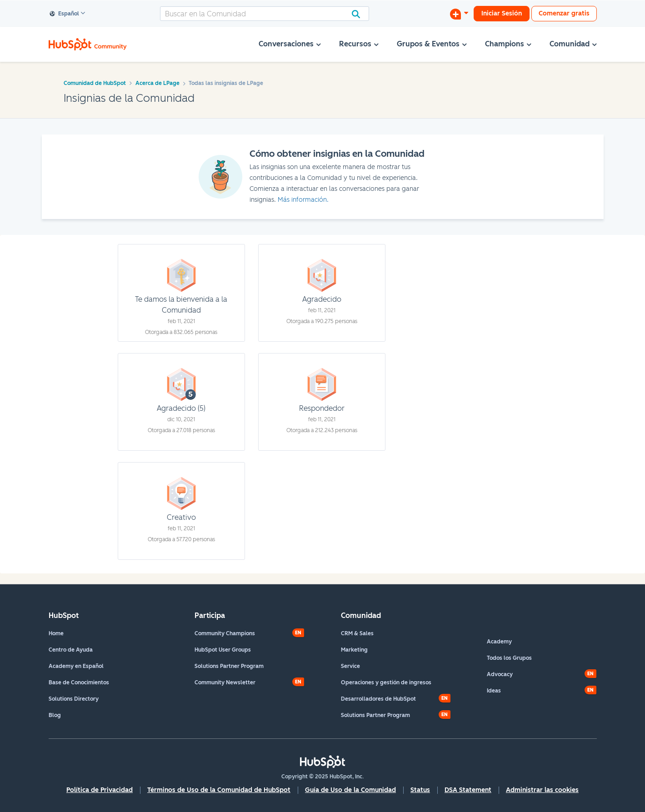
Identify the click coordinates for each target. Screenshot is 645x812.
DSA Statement (468, 790)
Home (56, 633)
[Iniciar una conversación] (459, 14)
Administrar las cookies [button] (542, 790)
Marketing (354, 650)
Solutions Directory (74, 699)
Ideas (494, 691)
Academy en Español (76, 666)
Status (420, 790)
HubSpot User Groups (223, 650)
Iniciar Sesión (502, 13)
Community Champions (225, 633)
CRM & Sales (357, 633)
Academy (499, 642)
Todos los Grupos (509, 658)
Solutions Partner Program (229, 666)
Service (350, 666)
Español (65, 14)
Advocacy (500, 674)
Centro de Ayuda (71, 650)
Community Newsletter (225, 682)
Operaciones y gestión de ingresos (386, 682)
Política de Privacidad (100, 790)
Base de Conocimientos (79, 682)
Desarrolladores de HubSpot (378, 699)
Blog (55, 715)
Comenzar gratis (564, 13)
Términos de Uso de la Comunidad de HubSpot (219, 790)
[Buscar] (265, 14)
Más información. (303, 200)
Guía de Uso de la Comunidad (350, 790)
